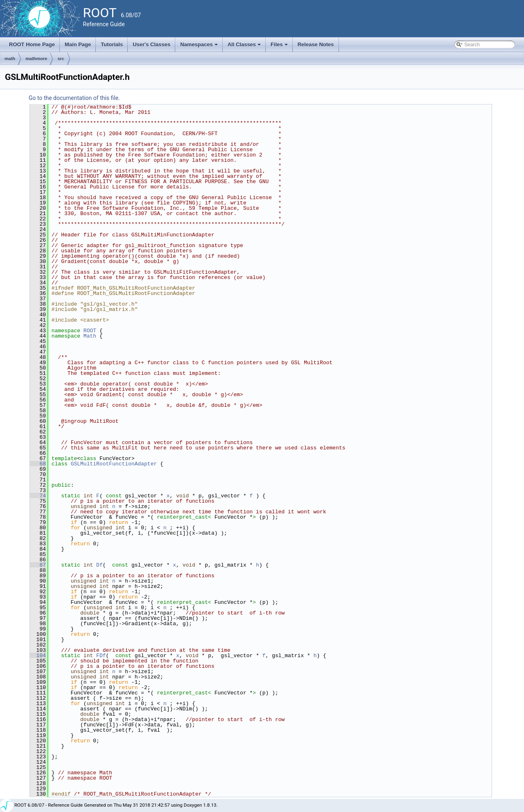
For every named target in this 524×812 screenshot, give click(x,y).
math (10, 59)
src (61, 59)
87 (38, 565)
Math (90, 336)
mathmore (36, 59)
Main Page (78, 44)
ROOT (90, 331)
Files (280, 47)
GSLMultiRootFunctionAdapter (114, 464)
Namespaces (200, 47)
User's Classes (151, 44)
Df (99, 565)
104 (38, 655)
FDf (101, 655)
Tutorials (112, 44)
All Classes (245, 47)
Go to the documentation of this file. (74, 98)
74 (38, 496)
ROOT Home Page (32, 44)
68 (38, 464)
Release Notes (316, 44)
